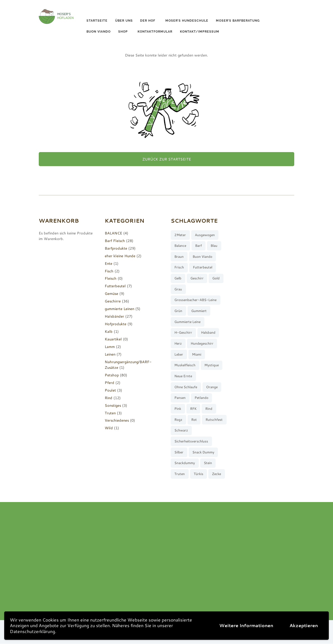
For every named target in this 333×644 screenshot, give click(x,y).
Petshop (112, 375)
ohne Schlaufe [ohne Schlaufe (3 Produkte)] (186, 387)
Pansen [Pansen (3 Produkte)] (180, 398)
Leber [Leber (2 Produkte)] (179, 354)
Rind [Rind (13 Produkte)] (209, 409)
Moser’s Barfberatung (238, 21)
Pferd (110, 383)
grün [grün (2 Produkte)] (178, 311)
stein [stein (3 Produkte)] (208, 463)
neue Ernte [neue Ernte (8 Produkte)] (183, 376)
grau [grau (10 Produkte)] (178, 289)
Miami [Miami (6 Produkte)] (197, 354)
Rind (109, 398)
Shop (123, 32)
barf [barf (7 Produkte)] (199, 246)
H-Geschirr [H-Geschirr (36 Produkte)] (183, 333)
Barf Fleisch (115, 241)
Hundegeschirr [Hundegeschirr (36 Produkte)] (202, 344)
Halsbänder (114, 316)
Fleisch (111, 279)
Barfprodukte (116, 248)
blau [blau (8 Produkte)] (214, 246)
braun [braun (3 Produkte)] (179, 257)
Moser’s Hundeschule (187, 21)
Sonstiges (113, 405)
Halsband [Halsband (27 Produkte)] (208, 333)
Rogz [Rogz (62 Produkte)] (178, 420)
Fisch (109, 271)
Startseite (97, 21)
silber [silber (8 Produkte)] (179, 452)
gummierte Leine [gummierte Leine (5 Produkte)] (187, 322)
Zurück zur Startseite (167, 159)
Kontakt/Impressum (200, 32)
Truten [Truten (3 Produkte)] (180, 474)
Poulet (110, 390)
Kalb (109, 331)
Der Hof (148, 21)
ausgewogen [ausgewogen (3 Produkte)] (205, 235)
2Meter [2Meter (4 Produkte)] (180, 235)
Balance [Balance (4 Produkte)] (180, 246)
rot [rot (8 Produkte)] (194, 420)
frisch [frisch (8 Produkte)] (179, 267)
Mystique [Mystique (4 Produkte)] (212, 365)
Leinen (110, 354)
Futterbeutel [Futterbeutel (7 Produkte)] (203, 267)
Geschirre (113, 301)
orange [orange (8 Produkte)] (212, 387)
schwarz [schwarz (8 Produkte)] (181, 431)
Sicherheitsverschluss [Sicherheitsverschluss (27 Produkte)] (191, 441)
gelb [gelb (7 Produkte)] (178, 278)
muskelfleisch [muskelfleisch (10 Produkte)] (185, 365)
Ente (109, 263)
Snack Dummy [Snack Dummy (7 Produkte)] (203, 452)
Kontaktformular (155, 32)
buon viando (99, 32)
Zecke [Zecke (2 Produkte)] (216, 474)
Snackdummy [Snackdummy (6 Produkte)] (185, 463)
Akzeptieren (304, 625)
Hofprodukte (116, 324)
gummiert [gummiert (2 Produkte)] (199, 311)
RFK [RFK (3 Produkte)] (193, 409)
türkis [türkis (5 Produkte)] (199, 474)
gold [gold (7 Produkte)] (216, 278)
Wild (109, 428)
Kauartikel (113, 339)
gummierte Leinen (119, 309)
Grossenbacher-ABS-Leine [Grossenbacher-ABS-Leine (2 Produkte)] (195, 300)
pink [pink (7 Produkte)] (178, 409)
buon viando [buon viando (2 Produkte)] (202, 257)
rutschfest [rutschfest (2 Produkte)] (214, 420)
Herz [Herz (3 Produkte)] (178, 344)
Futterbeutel (115, 286)
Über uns (124, 21)
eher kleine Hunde (120, 256)
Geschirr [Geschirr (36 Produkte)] (197, 278)
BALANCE (113, 233)
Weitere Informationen (246, 625)
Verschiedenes (117, 421)
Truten (110, 413)
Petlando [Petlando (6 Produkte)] (201, 398)
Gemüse (111, 293)
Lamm (110, 347)
